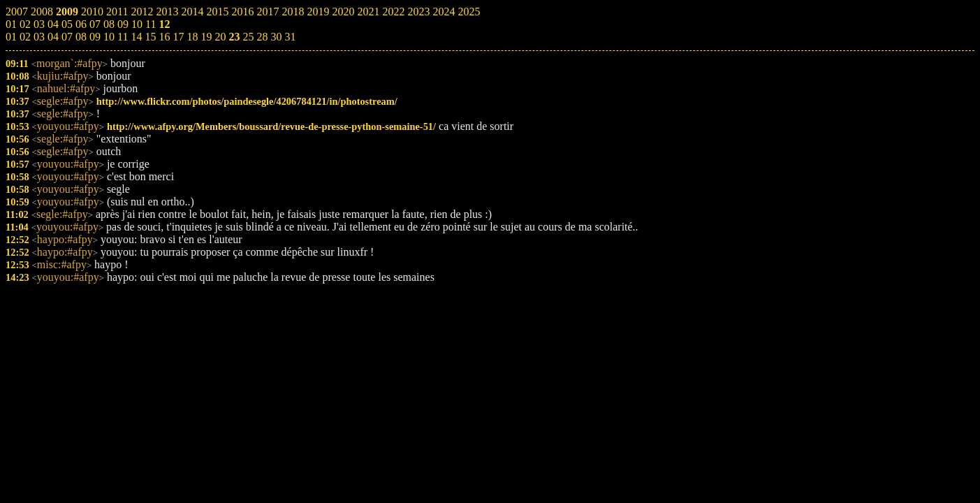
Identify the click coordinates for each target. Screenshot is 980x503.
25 (248, 37)
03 (39, 37)
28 (262, 37)
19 (206, 37)
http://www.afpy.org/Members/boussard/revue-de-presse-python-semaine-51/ (271, 126)
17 (178, 37)
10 (109, 37)
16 (164, 37)
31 (290, 37)
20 (220, 37)
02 (25, 37)
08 (81, 37)
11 (123, 37)
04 (53, 37)
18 (192, 37)
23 (234, 37)
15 (150, 37)
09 (95, 37)
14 (136, 37)
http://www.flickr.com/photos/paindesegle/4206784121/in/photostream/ (247, 101)
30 (276, 37)
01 (11, 37)
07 (67, 37)
